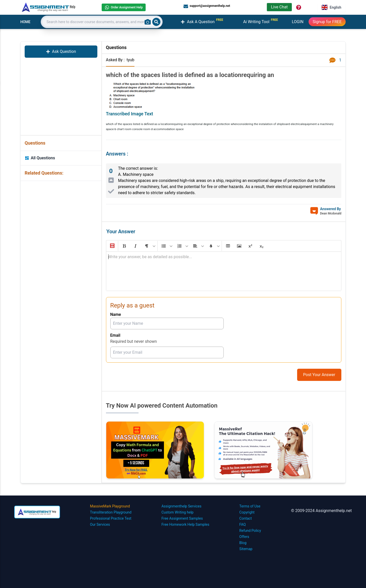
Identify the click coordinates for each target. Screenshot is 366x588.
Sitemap (246, 549)
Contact (246, 518)
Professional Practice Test (111, 518)
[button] (112, 246)
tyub (131, 60)
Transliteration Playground (111, 512)
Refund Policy (250, 531)
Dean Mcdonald (331, 213)
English (331, 7)
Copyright (247, 512)
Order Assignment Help (124, 7)
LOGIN (298, 22)
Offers (244, 537)
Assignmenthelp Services (181, 506)
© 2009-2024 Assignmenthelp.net (321, 511)
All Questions (40, 158)
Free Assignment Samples (182, 518)
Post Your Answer (319, 375)
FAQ (243, 524)
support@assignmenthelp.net (207, 6)
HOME (25, 22)
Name (116, 314)
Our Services (100, 524)
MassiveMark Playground (110, 506)
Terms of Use (250, 506)
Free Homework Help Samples (185, 524)
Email (115, 335)
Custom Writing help (177, 512)
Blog (243, 543)
